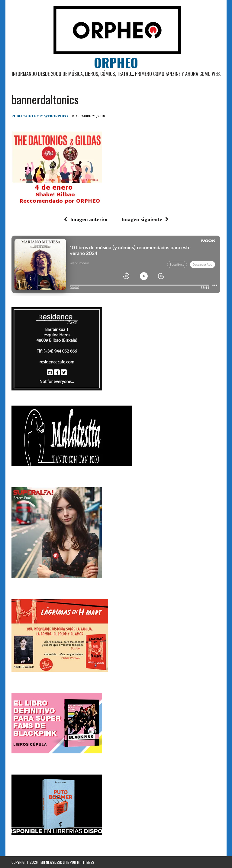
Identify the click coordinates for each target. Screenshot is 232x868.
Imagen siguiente (145, 219)
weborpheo (56, 116)
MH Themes (86, 862)
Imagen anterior (86, 219)
